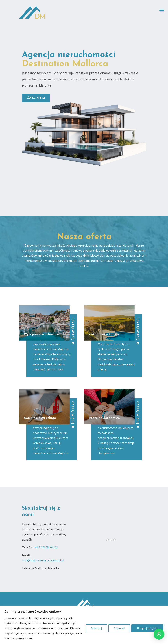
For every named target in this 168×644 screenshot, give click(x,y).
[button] (159, 634)
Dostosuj (96, 628)
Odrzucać (119, 628)
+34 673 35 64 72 (46, 547)
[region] (84, 625)
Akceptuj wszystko (147, 628)
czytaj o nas (36, 98)
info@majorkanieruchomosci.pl (43, 560)
